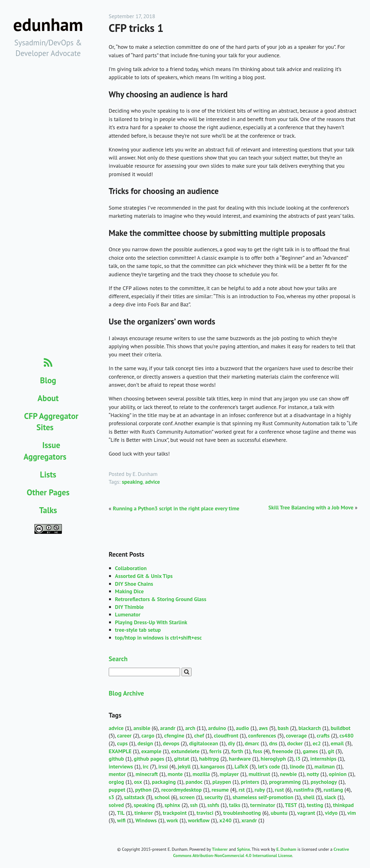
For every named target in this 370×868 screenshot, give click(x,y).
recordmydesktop (182, 790)
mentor (117, 774)
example (151, 751)
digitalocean (203, 743)
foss (257, 751)
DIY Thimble (129, 607)
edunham (48, 25)
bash (283, 728)
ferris (215, 751)
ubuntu (279, 813)
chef (199, 735)
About (48, 398)
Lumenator (128, 614)
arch (190, 728)
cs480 (346, 735)
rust (279, 790)
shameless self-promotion (263, 797)
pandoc (194, 782)
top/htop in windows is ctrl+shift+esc (158, 638)
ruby (260, 790)
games (310, 751)
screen (187, 797)
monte (175, 774)
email (337, 743)
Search (118, 659)
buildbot (340, 728)
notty (313, 774)
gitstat (182, 759)
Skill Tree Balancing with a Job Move (311, 507)
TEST (291, 805)
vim (352, 813)
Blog (48, 380)
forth (237, 751)
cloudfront (226, 735)
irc (146, 766)
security (213, 797)
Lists (48, 474)
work (172, 820)
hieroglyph (273, 759)
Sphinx (243, 849)
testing (315, 805)
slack (330, 797)
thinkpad (343, 805)
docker (295, 743)
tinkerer (144, 813)
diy (231, 743)
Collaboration (131, 568)
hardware (240, 759)
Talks (48, 510)
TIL (121, 813)
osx (138, 782)
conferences (262, 735)
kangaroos (212, 766)
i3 (298, 759)
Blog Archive (126, 693)
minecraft (147, 774)
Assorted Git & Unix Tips (144, 576)
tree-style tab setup (138, 630)
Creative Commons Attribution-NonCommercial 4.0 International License (261, 852)
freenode (282, 751)
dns (273, 743)
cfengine (174, 735)
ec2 (317, 743)
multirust (259, 774)
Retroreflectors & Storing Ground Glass (161, 599)
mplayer (229, 774)
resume (220, 790)
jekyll (184, 766)
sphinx (172, 805)
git (331, 751)
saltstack (134, 797)
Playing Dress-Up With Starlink (151, 622)
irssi (163, 766)
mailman (325, 766)
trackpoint (175, 813)
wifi (121, 820)
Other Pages (48, 492)
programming (285, 782)
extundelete (185, 751)
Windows (146, 820)
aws (263, 728)
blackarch (310, 728)
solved (116, 805)
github (116, 759)
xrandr (249, 820)
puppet (117, 790)
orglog (116, 782)
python (143, 790)
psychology (324, 782)
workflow (199, 820)
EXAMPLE (120, 751)
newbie (288, 774)
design (145, 743)
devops (171, 743)
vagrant (306, 813)
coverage (296, 735)
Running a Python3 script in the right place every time (176, 508)
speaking (132, 482)
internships (323, 759)
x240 (225, 820)
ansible (142, 728)
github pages (149, 759)
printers (250, 782)
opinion (338, 774)
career (124, 735)
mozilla (201, 774)
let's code (269, 766)
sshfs (213, 805)
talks (235, 805)
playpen (222, 782)
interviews (121, 766)
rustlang (333, 790)
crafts (323, 735)
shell (309, 797)
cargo (148, 735)
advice (152, 482)
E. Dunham (286, 849)
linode (297, 766)
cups (122, 743)
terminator (262, 805)
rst (242, 790)
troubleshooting (242, 813)
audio (242, 728)
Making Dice (129, 591)
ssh (194, 805)
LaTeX (241, 766)
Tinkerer (220, 849)
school (162, 797)
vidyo (331, 813)
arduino (217, 728)
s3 (111, 797)
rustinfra (304, 790)
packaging (164, 782)
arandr (168, 728)
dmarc (252, 743)
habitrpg (209, 759)
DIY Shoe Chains (134, 584)
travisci (205, 813)
